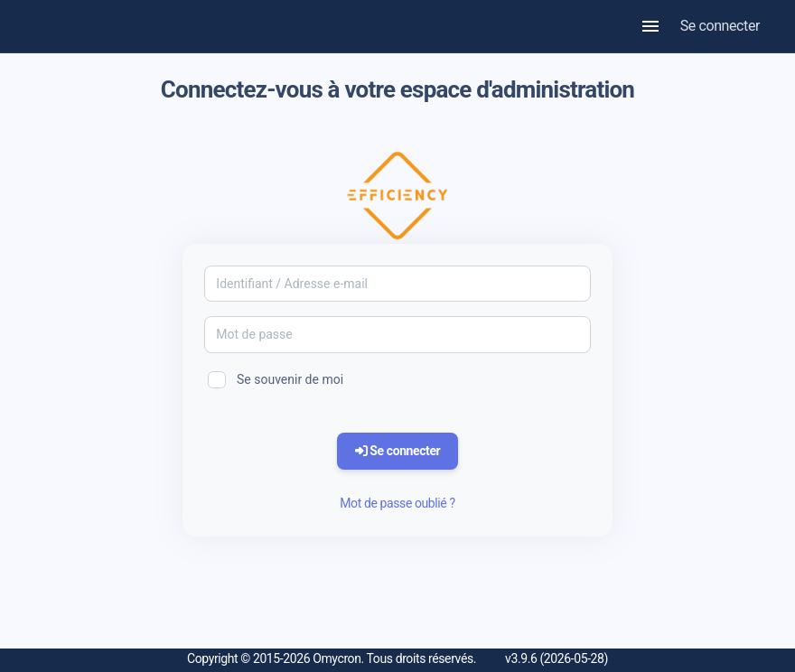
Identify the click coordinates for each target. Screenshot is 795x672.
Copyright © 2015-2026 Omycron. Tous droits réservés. (332, 658)
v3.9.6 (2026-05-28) (556, 658)
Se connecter (720, 26)
